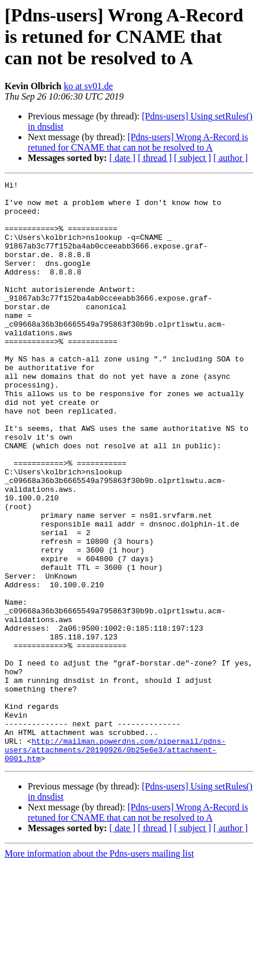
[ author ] (231, 158)
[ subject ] (193, 158)
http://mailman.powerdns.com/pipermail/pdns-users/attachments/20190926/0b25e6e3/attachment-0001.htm (115, 864)
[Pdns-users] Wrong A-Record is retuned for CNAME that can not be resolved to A (138, 142)
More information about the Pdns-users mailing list (99, 970)
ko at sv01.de (88, 86)
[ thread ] (155, 158)
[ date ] (122, 158)
